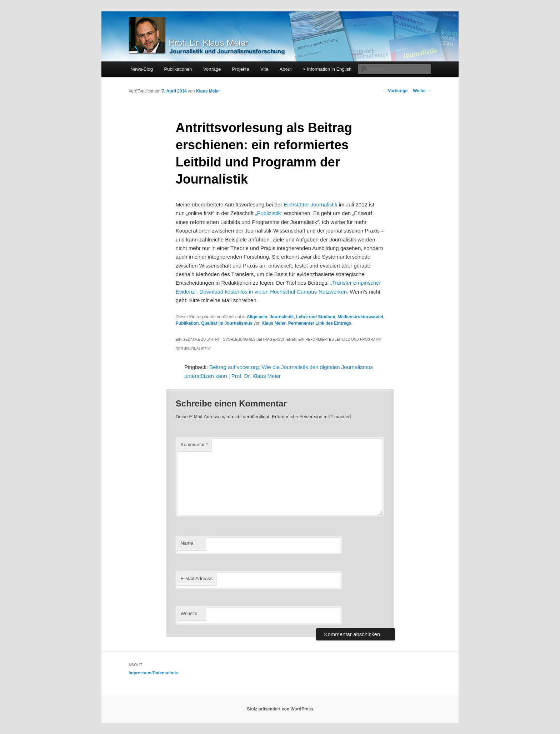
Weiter (422, 91)
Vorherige (395, 91)
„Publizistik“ (269, 213)
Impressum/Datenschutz (153, 673)
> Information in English (327, 69)
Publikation (187, 323)
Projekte (241, 69)
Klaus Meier (208, 91)
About (286, 69)
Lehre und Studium (316, 317)
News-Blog (142, 69)
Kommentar (194, 445)
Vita (264, 69)
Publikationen (178, 69)
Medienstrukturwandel (360, 317)
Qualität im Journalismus (227, 323)
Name (187, 543)
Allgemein (257, 317)
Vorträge (212, 69)
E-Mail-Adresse (197, 578)
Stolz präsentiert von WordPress (280, 709)
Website (189, 613)
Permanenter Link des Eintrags (320, 323)
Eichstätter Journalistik (311, 204)
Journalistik (282, 317)
